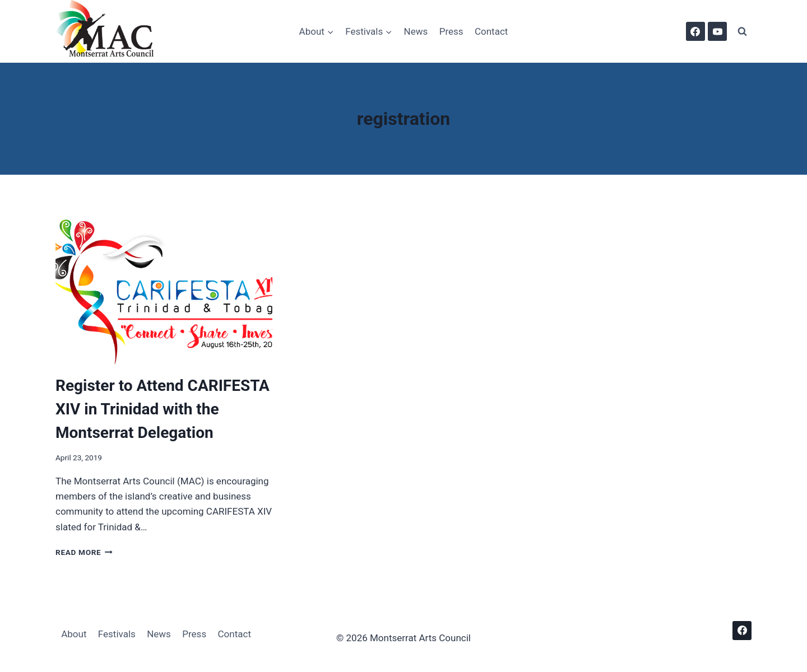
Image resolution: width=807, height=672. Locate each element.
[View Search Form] (742, 31)
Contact (491, 31)
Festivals (117, 634)
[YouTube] (717, 31)
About (74, 634)
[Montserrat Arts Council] (112, 31)
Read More (84, 552)
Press (451, 31)
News (416, 31)
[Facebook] (695, 31)
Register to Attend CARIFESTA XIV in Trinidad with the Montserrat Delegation (163, 409)
